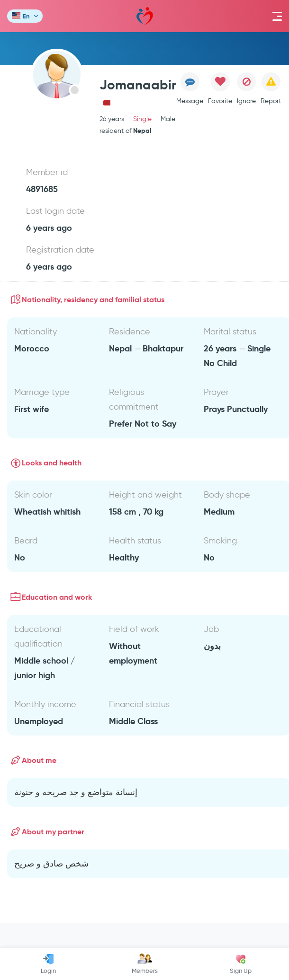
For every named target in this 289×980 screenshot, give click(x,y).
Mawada (145, 16)
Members (145, 964)
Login (48, 964)
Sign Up (241, 964)
